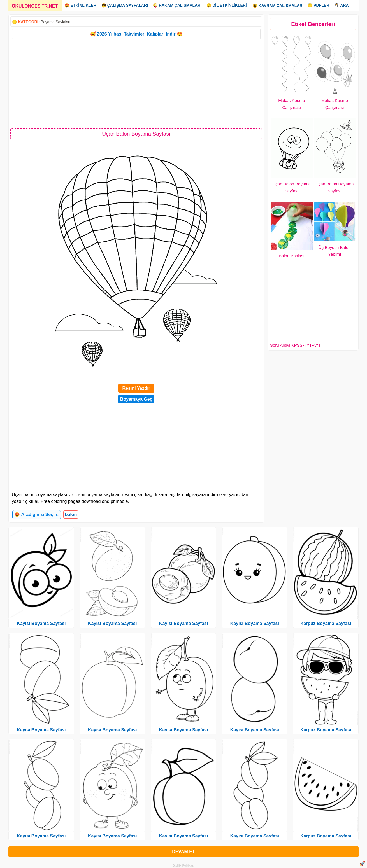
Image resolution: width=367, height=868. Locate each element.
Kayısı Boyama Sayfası (41, 623)
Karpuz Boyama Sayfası (326, 623)
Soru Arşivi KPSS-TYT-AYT (295, 345)
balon (71, 514)
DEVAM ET (183, 852)
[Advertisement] (136, 83)
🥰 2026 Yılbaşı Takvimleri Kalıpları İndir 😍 (136, 34)
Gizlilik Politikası (184, 865)
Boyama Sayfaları (55, 22)
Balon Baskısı (292, 256)
